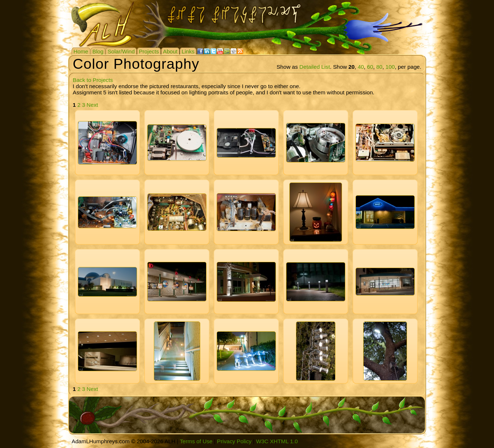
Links (188, 51)
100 (390, 67)
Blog (98, 51)
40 (361, 67)
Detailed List (315, 67)
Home (81, 51)
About (170, 51)
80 (379, 67)
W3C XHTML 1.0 (277, 441)
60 (370, 67)
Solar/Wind (121, 51)
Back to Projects (93, 80)
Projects (149, 51)
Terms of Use (196, 441)
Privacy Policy (234, 441)
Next (92, 105)
